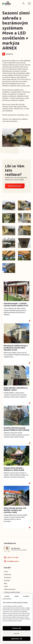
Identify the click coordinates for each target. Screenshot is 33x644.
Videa (6, 586)
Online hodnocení (10, 589)
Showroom (8, 577)
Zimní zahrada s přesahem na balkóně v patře (16, 389)
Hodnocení (8, 574)
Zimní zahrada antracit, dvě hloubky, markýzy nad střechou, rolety (15, 510)
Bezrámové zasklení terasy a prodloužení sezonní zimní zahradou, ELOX (16, 348)
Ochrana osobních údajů (12, 592)
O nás (6, 572)
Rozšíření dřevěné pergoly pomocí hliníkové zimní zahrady (16, 429)
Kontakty (7, 580)
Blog (5, 583)
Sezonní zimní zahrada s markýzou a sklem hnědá (14, 469)
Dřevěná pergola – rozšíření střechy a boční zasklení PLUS (16, 304)
